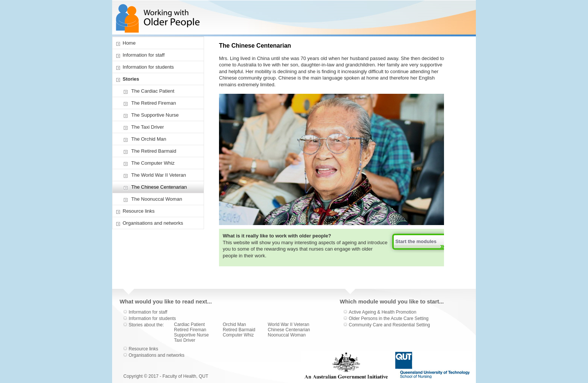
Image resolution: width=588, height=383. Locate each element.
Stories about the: (146, 325)
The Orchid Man (149, 139)
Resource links (139, 211)
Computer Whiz (238, 335)
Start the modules (416, 241)
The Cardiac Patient (153, 91)
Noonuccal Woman (287, 335)
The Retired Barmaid (154, 151)
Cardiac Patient (189, 324)
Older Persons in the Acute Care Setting (389, 318)
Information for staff (144, 55)
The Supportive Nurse (155, 115)
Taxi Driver (185, 340)
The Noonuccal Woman (157, 199)
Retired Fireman (190, 330)
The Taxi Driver (148, 127)
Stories (131, 79)
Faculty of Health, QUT (185, 376)
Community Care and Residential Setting (389, 325)
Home (129, 43)
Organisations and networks (153, 223)
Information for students (148, 67)
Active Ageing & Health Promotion (382, 312)
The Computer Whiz (153, 163)
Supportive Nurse (191, 335)
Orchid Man (234, 324)
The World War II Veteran (159, 175)
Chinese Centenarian (289, 330)
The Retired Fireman (154, 103)
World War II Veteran (289, 324)
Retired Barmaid (239, 330)
